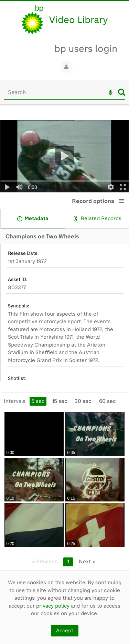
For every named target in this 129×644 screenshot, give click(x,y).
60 (107, 401)
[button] (121, 201)
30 (83, 401)
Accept (65, 631)
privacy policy (53, 606)
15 (60, 401)
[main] (64, 341)
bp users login (86, 49)
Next (87, 562)
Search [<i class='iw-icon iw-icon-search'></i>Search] (122, 92)
